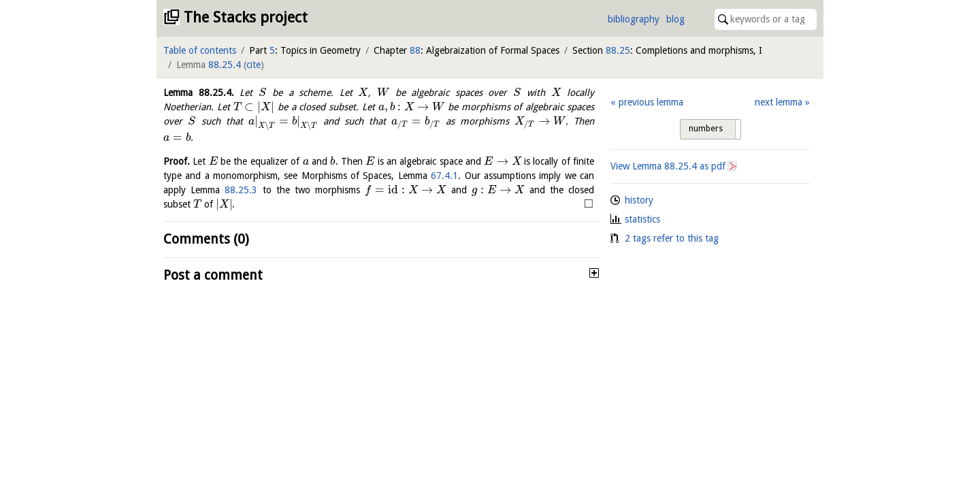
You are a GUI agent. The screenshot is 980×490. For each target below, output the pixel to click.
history (639, 200)
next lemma (779, 102)
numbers (706, 129)
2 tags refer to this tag (672, 238)
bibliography (634, 19)
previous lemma (651, 102)
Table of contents (200, 50)
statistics (642, 219)
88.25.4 (225, 65)
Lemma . (199, 93)
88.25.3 (241, 190)
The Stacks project (246, 17)
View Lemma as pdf (668, 166)
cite (254, 65)
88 (415, 50)
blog (675, 19)
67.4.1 (444, 176)
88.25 (618, 50)
